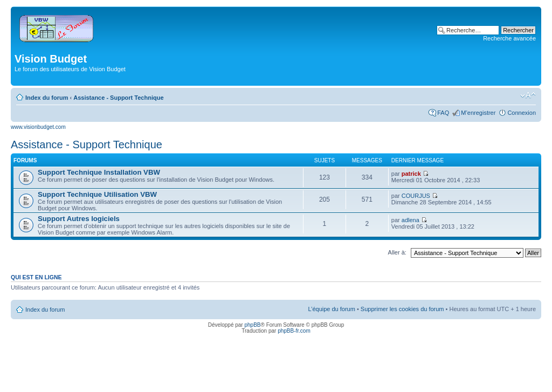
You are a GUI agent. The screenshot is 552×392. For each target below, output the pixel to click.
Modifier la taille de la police (528, 95)
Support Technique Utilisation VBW (97, 194)
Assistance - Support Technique (118, 98)
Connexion (522, 113)
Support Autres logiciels (79, 219)
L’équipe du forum (331, 309)
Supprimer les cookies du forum (402, 309)
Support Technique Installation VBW (99, 172)
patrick (411, 174)
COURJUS (416, 196)
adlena (410, 220)
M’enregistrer (478, 113)
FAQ (443, 113)
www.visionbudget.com (38, 127)
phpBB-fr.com (294, 331)
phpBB (252, 325)
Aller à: (397, 252)
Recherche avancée (509, 38)
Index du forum (47, 98)
